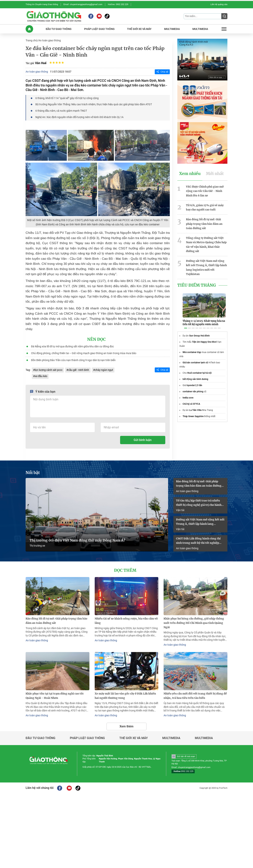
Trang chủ (31, 40)
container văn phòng (193, 387)
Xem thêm (126, 724)
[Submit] (224, 16)
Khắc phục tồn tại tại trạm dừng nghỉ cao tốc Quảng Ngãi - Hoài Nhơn (55, 693)
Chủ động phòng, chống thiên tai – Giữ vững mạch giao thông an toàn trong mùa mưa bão (83, 352)
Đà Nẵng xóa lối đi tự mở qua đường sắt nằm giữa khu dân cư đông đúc (72, 345)
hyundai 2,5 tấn (194, 381)
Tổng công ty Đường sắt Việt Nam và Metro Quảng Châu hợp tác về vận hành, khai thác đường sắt (206, 243)
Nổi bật (33, 471)
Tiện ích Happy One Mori (204, 338)
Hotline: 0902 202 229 (118, 4)
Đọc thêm (125, 569)
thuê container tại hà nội (199, 369)
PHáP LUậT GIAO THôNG (99, 29)
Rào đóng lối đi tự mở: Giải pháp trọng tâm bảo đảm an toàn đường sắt (204, 223)
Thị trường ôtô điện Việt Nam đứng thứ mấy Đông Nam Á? (77, 538)
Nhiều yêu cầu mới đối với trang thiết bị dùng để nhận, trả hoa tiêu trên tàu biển (195, 693)
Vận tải (180, 508)
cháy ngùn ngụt (104, 369)
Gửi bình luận (143, 439)
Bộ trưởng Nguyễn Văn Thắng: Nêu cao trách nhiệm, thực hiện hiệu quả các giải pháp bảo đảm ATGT (93, 104)
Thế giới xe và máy (134, 735)
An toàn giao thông (50, 40)
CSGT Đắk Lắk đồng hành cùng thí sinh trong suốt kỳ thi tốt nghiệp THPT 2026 (198, 539)
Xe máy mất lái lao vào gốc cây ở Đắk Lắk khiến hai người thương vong (125, 693)
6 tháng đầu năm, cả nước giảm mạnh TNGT (61, 110)
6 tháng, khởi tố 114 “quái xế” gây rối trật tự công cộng (67, 98)
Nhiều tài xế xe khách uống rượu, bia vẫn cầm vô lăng (126, 619)
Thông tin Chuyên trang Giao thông (42, 4)
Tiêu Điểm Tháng (197, 283)
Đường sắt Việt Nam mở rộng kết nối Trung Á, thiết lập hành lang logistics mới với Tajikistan (206, 266)
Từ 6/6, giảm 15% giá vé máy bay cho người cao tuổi (205, 206)
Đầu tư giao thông (40, 735)
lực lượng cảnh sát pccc (49, 369)
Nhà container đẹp (192, 348)
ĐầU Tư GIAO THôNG (59, 29)
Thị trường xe (37, 544)
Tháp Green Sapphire (193, 412)
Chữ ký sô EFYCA (191, 400)
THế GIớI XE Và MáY (139, 29)
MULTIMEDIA (172, 29)
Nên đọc (96, 339)
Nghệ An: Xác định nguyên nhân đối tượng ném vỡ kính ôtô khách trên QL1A (79, 116)
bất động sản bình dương (195, 375)
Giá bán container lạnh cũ (195, 358)
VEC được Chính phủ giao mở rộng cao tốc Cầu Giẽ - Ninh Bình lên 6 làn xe (205, 190)
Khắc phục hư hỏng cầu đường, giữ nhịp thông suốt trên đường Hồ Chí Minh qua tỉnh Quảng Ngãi (194, 621)
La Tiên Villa (195, 406)
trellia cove (188, 393)
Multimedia (171, 735)
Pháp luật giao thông (87, 735)
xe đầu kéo (41, 375)
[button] (186, 324)
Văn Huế (41, 62)
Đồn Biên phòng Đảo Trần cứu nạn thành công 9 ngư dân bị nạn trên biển (73, 359)
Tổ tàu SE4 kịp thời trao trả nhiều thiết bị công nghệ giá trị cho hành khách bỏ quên (199, 501)
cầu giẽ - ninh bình (79, 369)
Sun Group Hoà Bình (199, 331)
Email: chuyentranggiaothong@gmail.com (83, 4)
